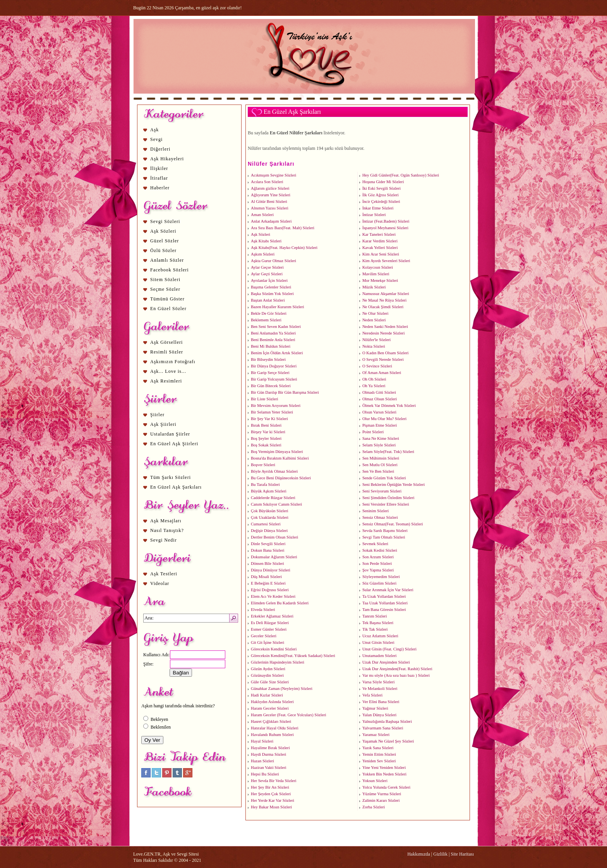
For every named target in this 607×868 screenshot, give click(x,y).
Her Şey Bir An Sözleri (270, 787)
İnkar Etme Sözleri (378, 208)
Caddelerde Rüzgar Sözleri (273, 498)
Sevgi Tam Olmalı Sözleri (384, 537)
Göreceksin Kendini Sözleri (274, 649)
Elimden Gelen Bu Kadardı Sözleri (280, 603)
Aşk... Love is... (168, 371)
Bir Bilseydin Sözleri (268, 359)
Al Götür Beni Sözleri (269, 202)
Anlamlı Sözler (167, 260)
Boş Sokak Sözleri (266, 445)
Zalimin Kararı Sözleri (381, 800)
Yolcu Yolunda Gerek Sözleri (386, 787)
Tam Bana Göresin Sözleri (384, 610)
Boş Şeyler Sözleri (266, 438)
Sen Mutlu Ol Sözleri (380, 465)
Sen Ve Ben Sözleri (378, 471)
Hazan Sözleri (262, 761)
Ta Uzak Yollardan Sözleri (384, 596)
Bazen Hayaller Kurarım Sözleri (278, 307)
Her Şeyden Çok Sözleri (271, 794)
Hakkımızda (419, 854)
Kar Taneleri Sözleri (379, 234)
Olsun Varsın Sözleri (379, 412)
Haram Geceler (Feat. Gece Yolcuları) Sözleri (288, 715)
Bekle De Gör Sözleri (269, 313)
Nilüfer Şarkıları (271, 164)
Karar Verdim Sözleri (380, 241)
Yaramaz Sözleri (376, 735)
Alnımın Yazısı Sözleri (270, 208)
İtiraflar (159, 178)
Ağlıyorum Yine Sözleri (271, 195)
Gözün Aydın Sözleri (268, 669)
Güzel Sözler (165, 241)
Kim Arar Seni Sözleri (381, 254)
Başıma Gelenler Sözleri (271, 287)
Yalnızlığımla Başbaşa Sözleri (387, 721)
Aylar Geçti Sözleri (267, 274)
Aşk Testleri (164, 574)
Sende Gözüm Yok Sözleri (384, 478)
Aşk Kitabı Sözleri (266, 241)
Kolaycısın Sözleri (378, 267)
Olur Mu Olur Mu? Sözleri (384, 419)
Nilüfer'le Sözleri (376, 340)
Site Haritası (462, 854)
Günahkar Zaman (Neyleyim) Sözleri (282, 689)
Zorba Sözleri (374, 807)
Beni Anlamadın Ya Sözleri (273, 333)
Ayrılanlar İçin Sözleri (269, 280)
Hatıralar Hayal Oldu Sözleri (275, 728)
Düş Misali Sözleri (266, 577)
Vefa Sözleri (372, 695)
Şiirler (157, 415)
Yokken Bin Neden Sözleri (384, 774)
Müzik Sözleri (374, 287)
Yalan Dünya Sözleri (379, 715)
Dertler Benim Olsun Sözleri (274, 537)
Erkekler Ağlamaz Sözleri (272, 616)
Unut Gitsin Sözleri (378, 642)
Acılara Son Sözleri (267, 182)
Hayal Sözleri (262, 741)
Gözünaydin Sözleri (267, 675)
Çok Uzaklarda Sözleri (270, 517)
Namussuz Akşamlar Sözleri (386, 294)
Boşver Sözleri (263, 465)
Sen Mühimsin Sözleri (381, 458)
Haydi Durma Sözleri (268, 754)
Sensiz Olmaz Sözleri (380, 517)
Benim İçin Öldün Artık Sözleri (277, 353)
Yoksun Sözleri (375, 781)
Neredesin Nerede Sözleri (383, 333)
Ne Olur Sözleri (375, 313)
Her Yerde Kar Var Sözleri (273, 800)
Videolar (160, 583)
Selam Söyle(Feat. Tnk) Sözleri (388, 452)
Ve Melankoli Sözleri (380, 689)
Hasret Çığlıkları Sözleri (271, 721)
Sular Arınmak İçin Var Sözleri (388, 590)
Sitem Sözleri (165, 280)
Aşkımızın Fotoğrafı (173, 362)
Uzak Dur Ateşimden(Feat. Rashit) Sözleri (397, 669)
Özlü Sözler (163, 250)
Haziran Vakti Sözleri (269, 768)
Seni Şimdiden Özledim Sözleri (388, 498)
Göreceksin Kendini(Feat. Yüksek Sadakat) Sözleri (293, 656)
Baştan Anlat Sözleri (268, 300)
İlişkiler (159, 168)
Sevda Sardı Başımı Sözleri (385, 531)
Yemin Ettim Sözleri (379, 754)
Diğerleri (160, 149)
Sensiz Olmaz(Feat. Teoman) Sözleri (393, 524)
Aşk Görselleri (166, 342)
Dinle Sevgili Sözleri (268, 544)
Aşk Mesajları (166, 521)
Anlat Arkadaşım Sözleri (271, 221)
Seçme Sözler (165, 289)
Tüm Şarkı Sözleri (171, 477)
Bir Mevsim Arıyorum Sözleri (276, 406)
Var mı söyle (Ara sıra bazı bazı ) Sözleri (396, 675)
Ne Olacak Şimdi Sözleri (383, 307)
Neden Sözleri (374, 320)
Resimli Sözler (167, 352)
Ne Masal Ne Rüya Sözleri (384, 300)
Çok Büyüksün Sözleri (270, 511)
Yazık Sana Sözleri (378, 748)
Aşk (154, 130)
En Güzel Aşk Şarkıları (176, 487)
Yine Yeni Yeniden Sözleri (384, 768)
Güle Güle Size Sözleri (270, 682)
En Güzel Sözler (168, 309)
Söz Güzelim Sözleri (379, 583)
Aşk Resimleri (166, 381)
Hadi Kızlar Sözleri (267, 695)
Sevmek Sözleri (375, 544)
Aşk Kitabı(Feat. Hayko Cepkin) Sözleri (284, 248)
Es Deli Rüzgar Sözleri (270, 623)
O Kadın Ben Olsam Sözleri (386, 353)
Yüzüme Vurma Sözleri (382, 794)
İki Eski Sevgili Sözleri (382, 188)
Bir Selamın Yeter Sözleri (272, 412)
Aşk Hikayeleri (167, 159)
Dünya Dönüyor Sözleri (271, 570)
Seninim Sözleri (376, 511)
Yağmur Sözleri (375, 708)
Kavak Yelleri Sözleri (380, 248)
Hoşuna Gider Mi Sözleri (383, 182)
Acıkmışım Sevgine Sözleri (273, 175)
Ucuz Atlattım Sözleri (380, 636)
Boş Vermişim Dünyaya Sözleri (277, 452)
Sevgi (156, 139)
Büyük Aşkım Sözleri (269, 491)
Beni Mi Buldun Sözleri (271, 346)
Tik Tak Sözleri (375, 629)
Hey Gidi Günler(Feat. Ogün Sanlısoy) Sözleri (401, 175)
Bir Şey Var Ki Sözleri (269, 419)
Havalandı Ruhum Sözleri (272, 735)
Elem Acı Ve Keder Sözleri (273, 596)
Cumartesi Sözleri (266, 524)
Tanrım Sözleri (375, 616)
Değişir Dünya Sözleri (269, 531)
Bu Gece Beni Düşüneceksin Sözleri (281, 478)
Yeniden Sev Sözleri (379, 761)
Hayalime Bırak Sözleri (270, 748)
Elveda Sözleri (263, 610)
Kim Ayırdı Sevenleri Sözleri (386, 261)
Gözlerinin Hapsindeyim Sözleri (278, 662)
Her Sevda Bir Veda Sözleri (274, 781)
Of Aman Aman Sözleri (382, 373)
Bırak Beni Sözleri (266, 425)
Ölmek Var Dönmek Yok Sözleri (389, 406)
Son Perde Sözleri (377, 564)
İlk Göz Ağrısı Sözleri (381, 195)
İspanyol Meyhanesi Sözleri (385, 228)
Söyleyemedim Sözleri (381, 577)
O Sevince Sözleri (377, 366)
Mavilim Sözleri (376, 274)
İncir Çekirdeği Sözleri (381, 202)
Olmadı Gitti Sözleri (379, 392)
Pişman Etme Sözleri (380, 425)
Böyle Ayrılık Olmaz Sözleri (274, 471)
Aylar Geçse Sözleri (267, 267)
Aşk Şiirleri (163, 424)
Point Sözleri (373, 432)
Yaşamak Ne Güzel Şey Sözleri (388, 741)
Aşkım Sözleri (263, 254)
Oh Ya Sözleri (374, 386)
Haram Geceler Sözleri (270, 708)
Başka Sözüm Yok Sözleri (272, 294)
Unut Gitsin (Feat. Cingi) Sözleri (389, 649)
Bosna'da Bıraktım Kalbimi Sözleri (280, 458)
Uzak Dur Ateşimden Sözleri (386, 662)
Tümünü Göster (167, 299)
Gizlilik (440, 854)
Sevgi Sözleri (165, 221)
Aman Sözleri (262, 215)
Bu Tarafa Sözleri (265, 485)
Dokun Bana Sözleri (267, 550)
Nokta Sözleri (374, 346)
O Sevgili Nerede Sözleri (383, 359)
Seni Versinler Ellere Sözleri (386, 504)
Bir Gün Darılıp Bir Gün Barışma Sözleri (285, 392)
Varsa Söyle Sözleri (378, 682)
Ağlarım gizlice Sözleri (270, 188)
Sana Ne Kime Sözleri (381, 438)
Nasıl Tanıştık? (167, 530)
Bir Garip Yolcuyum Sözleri (274, 379)
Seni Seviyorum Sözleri (382, 491)
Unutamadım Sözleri (380, 656)
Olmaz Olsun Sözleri (380, 399)
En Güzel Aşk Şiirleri (174, 444)
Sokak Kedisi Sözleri (380, 550)
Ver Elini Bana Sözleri (381, 702)
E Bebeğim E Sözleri (268, 583)
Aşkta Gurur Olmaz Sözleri (273, 261)
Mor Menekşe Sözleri (380, 280)
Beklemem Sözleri (266, 320)
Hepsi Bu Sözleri (265, 774)
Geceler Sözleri (264, 636)
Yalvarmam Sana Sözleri (383, 728)
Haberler (160, 188)
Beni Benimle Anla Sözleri (273, 340)
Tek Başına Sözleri (378, 623)
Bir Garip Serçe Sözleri (270, 373)
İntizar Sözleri (374, 215)
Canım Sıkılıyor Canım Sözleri (276, 504)
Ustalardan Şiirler (170, 434)
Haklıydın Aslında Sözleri (272, 702)
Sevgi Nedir (164, 540)
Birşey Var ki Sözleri (268, 432)
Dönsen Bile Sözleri (267, 564)
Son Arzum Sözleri (378, 557)
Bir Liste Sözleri (264, 399)
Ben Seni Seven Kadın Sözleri (276, 327)
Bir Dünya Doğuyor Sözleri (274, 366)
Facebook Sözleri (170, 270)
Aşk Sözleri (163, 231)
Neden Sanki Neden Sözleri (385, 327)
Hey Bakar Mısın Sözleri (271, 807)
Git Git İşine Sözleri (267, 642)
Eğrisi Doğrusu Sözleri (270, 590)
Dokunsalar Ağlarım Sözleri (274, 557)
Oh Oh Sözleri (374, 379)
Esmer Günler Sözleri (269, 629)
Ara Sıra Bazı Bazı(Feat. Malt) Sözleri (283, 228)
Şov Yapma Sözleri (378, 570)
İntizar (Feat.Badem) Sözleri (386, 221)
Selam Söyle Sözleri (379, 445)
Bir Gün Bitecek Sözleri (271, 386)
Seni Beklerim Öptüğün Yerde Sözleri (394, 485)
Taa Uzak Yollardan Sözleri (385, 603)
